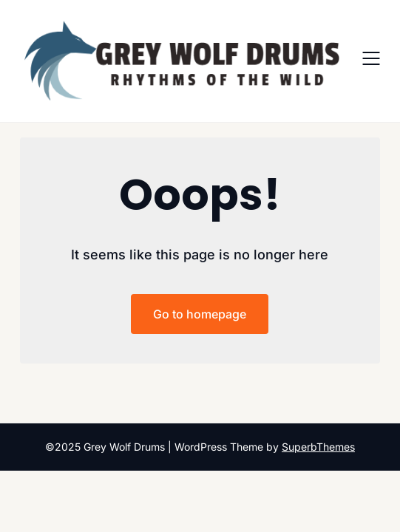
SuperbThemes (318, 447)
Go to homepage (200, 314)
